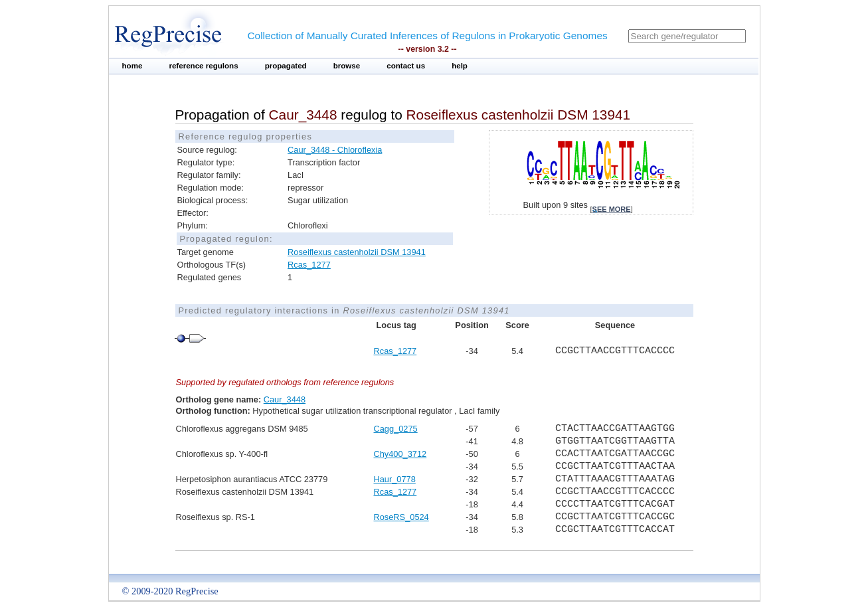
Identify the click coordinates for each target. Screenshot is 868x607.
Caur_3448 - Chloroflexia (335, 150)
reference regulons (203, 66)
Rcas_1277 (309, 265)
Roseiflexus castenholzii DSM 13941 (357, 252)
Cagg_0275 (396, 429)
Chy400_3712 (400, 454)
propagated (286, 66)
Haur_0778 (395, 479)
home (132, 66)
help (460, 66)
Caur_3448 (285, 399)
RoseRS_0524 (401, 517)
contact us (406, 66)
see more (612, 209)
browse (347, 66)
